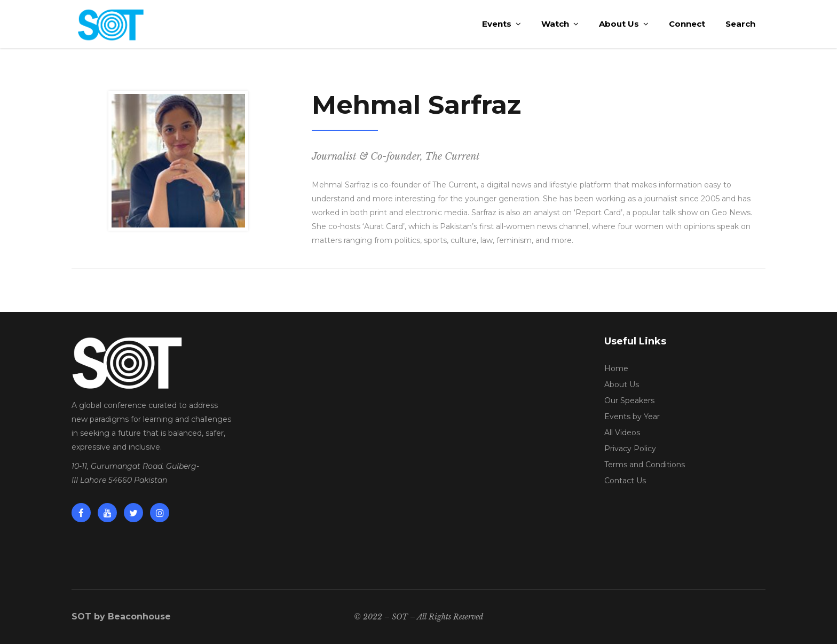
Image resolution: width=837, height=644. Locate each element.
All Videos (622, 433)
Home (616, 368)
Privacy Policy (630, 449)
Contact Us (625, 481)
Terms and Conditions (645, 465)
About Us (622, 384)
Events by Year (632, 417)
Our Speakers (629, 400)
